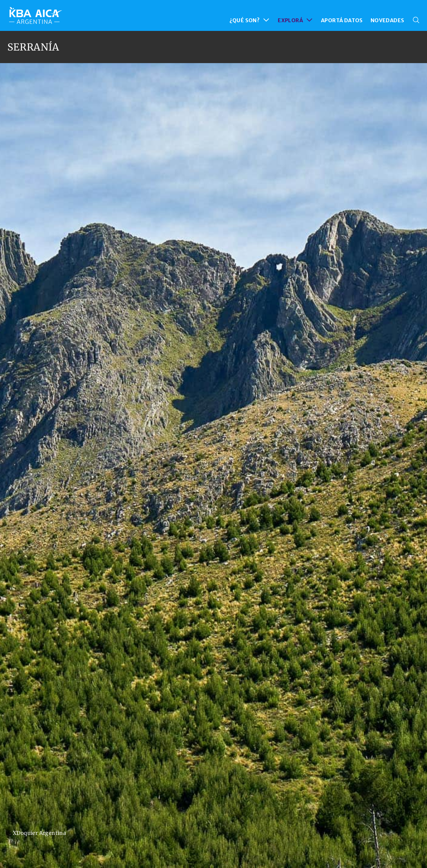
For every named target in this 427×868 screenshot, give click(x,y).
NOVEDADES (388, 20)
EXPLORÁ (296, 20)
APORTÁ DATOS (342, 20)
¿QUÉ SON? (250, 20)
